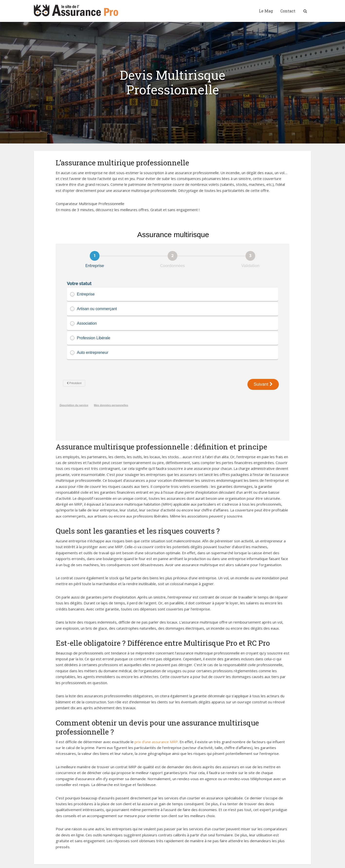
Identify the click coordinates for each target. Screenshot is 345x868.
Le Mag (266, 11)
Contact (288, 11)
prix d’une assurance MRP (156, 726)
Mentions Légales (108, 862)
